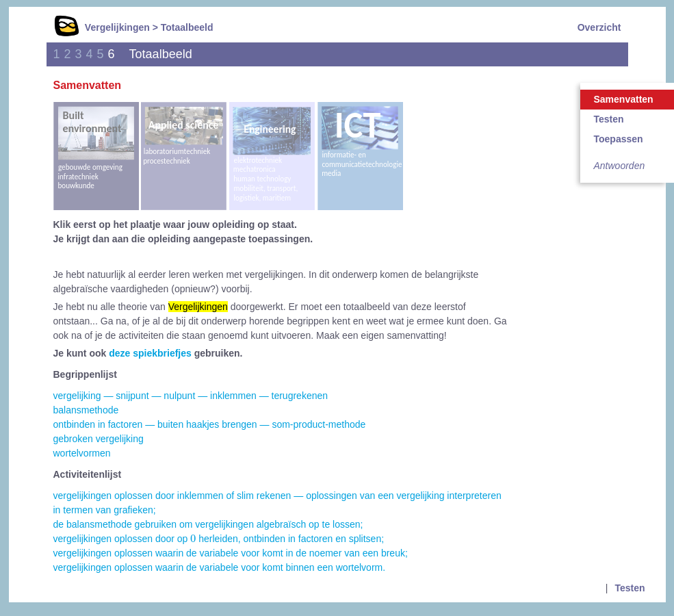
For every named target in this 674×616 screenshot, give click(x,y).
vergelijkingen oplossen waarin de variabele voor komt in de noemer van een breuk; (231, 553)
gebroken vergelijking (99, 439)
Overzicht (599, 27)
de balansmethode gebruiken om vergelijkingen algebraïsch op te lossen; (208, 524)
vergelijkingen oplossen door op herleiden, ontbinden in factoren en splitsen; (219, 539)
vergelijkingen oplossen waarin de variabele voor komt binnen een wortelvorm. (220, 567)
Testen (630, 588)
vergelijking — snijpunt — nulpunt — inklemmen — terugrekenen (191, 396)
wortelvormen (82, 453)
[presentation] (193, 539)
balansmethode (86, 410)
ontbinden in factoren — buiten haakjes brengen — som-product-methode (210, 424)
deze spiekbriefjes (150, 353)
